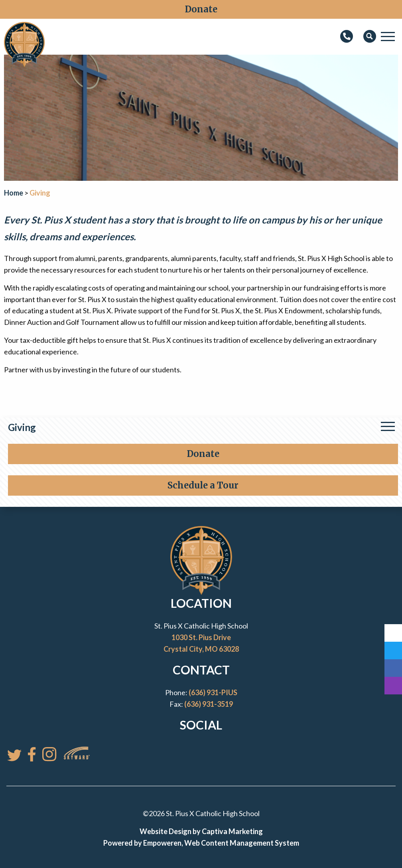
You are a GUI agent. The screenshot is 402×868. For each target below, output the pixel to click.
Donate (201, 9)
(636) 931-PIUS (213, 692)
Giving (22, 427)
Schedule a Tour (203, 485)
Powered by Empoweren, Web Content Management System (201, 843)
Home (14, 193)
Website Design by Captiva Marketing (201, 831)
